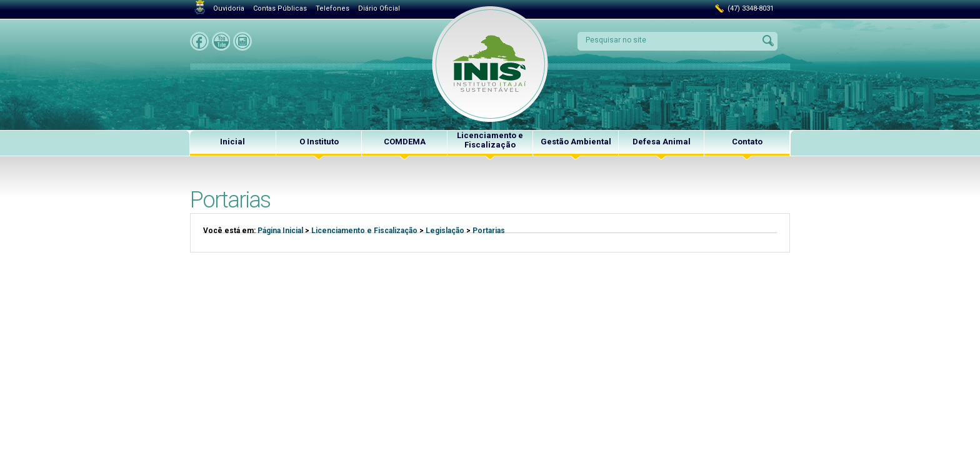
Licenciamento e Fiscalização (490, 140)
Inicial (232, 142)
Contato (747, 142)
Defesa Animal (662, 142)
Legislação (445, 231)
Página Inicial (280, 231)
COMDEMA (405, 142)
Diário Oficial (379, 8)
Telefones (332, 8)
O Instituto (319, 142)
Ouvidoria (229, 8)
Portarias (489, 231)
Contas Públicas (280, 8)
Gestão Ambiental (576, 142)
